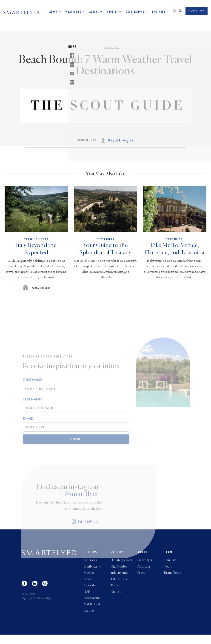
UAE (87, 599)
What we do (73, 12)
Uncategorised (121, 565)
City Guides (119, 572)
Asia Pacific (92, 606)
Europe (89, 620)
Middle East (92, 613)
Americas (90, 565)
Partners (159, 12)
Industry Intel (120, 579)
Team (168, 557)
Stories (113, 12)
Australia (90, 592)
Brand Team (173, 579)
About (54, 12)
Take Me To (119, 585)
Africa (88, 585)
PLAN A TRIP (197, 11)
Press (141, 579)
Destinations (135, 12)
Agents (94, 12)
